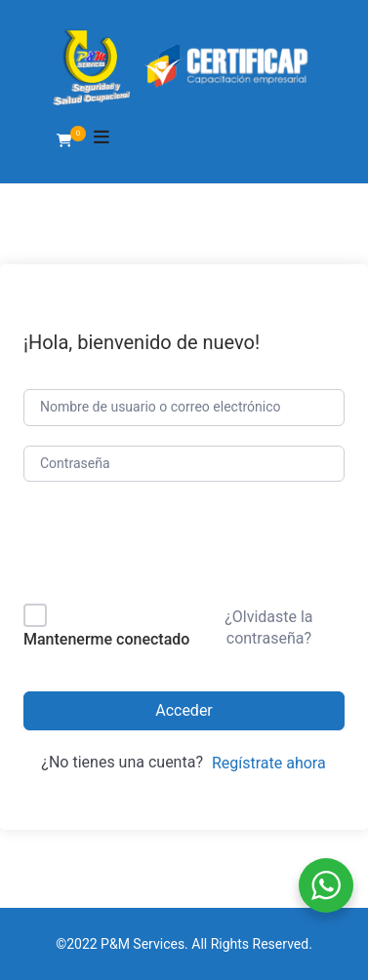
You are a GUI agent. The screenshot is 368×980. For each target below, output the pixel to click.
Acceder (184, 710)
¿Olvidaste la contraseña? (268, 627)
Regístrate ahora (269, 763)
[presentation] (156, 547)
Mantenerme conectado (106, 639)
